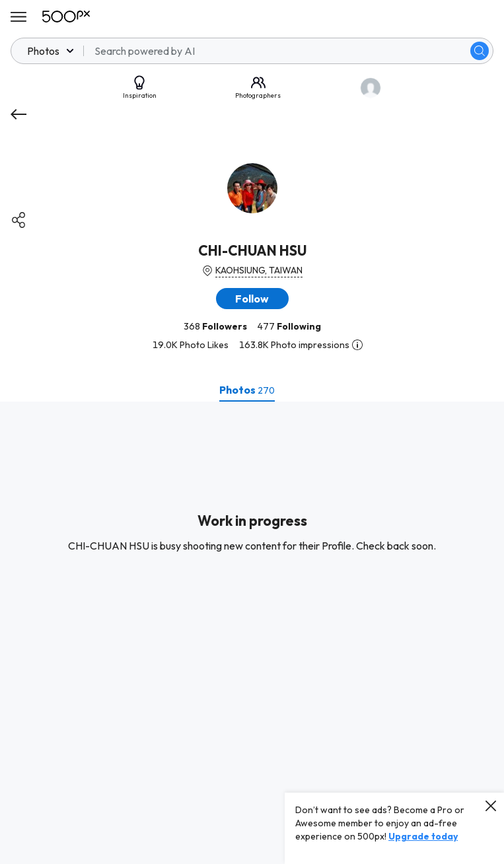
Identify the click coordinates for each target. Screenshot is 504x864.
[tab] (247, 390)
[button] (252, 299)
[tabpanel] (252, 633)
